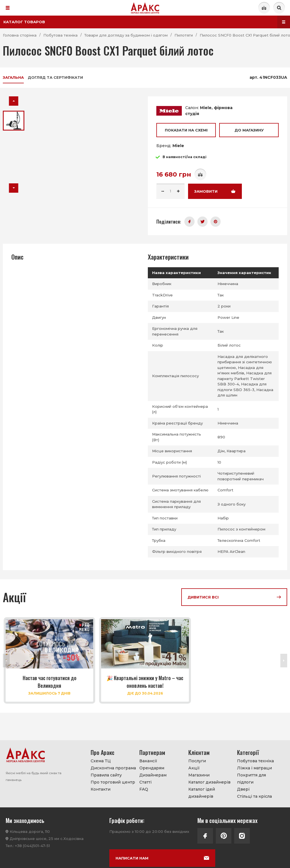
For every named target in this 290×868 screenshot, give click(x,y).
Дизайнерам (153, 775)
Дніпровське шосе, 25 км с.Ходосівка (47, 839)
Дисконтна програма (113, 768)
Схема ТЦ (101, 761)
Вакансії (148, 761)
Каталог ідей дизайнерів (202, 793)
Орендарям (152, 768)
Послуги (197, 761)
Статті (145, 782)
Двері (243, 789)
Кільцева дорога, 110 (30, 831)
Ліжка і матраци (254, 768)
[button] (14, 101)
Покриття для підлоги (251, 779)
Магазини (199, 775)
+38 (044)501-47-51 (32, 846)
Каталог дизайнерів (209, 782)
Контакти (101, 789)
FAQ (144, 789)
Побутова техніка (255, 761)
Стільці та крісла (254, 796)
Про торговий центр (113, 782)
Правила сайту (106, 775)
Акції (194, 768)
